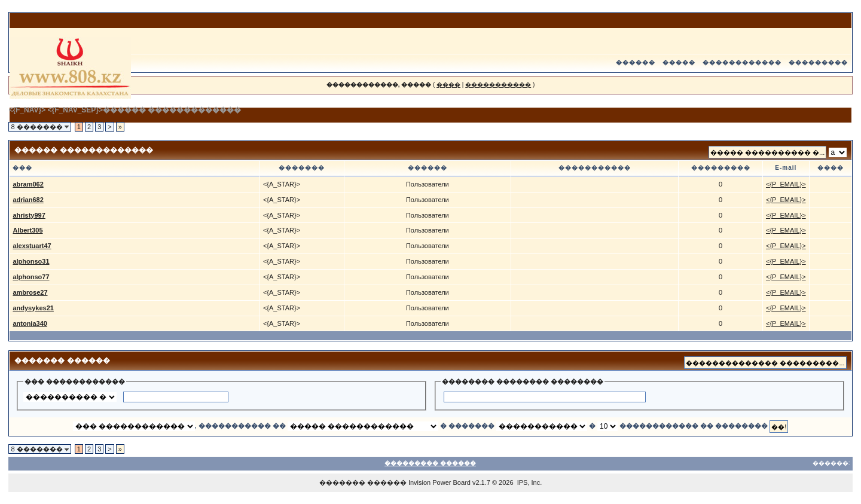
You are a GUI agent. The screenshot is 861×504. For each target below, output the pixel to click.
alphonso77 (31, 277)
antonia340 (30, 323)
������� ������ (363, 482)
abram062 (28, 184)
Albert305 (28, 230)
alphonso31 (31, 261)
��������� (818, 62)
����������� (498, 85)
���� (448, 85)
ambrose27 (30, 292)
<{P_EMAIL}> (786, 184)
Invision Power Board (439, 482)
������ (636, 62)
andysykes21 (33, 308)
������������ (742, 62)
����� (679, 62)
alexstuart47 (32, 246)
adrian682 (28, 200)
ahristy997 (29, 215)
